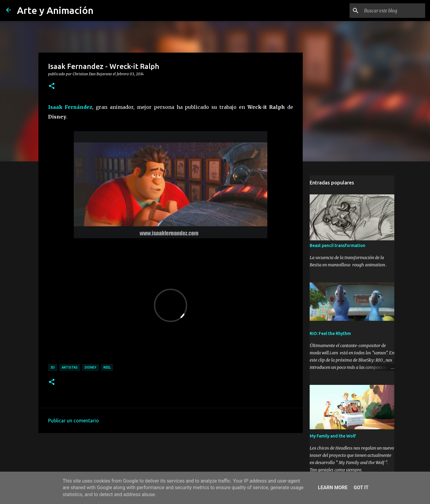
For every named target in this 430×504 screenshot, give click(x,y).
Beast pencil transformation (337, 245)
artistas (70, 367)
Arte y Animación (55, 10)
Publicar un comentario (73, 421)
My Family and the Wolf (333, 436)
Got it (361, 488)
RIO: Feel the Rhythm (330, 333)
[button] (52, 86)
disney (91, 367)
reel (107, 367)
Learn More (333, 488)
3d (53, 367)
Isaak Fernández (70, 107)
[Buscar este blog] (393, 11)
